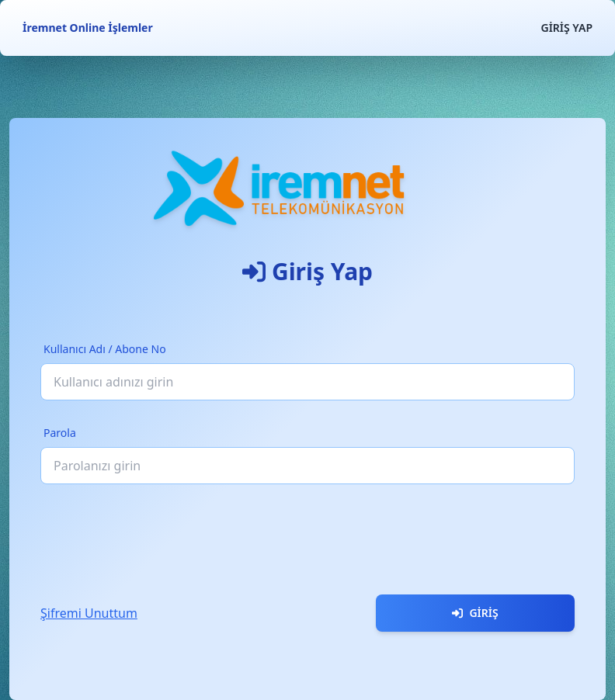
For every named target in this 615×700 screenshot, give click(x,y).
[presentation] (158, 533)
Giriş (475, 613)
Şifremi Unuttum (89, 613)
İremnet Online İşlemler (88, 28)
